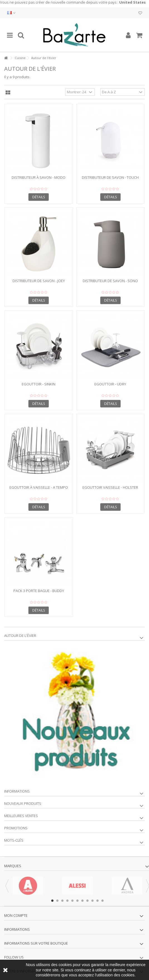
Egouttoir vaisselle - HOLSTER (110, 487)
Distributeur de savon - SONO (110, 281)
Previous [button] (7, 886)
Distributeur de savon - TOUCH (110, 177)
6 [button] (77, 901)
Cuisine (20, 58)
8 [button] (87, 901)
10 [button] (97, 901)
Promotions (16, 828)
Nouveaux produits (23, 803)
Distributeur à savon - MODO (39, 177)
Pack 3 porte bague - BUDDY (39, 591)
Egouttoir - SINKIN (39, 384)
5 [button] (72, 901)
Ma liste (140, 13)
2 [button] (57, 901)
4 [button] (67, 901)
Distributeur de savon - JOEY (39, 281)
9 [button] (92, 901)
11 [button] (102, 901)
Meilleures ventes (21, 816)
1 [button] (52, 901)
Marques (13, 866)
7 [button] (82, 901)
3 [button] (62, 901)
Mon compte (16, 915)
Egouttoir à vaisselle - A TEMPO (39, 487)
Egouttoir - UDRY (110, 384)
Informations (17, 791)
